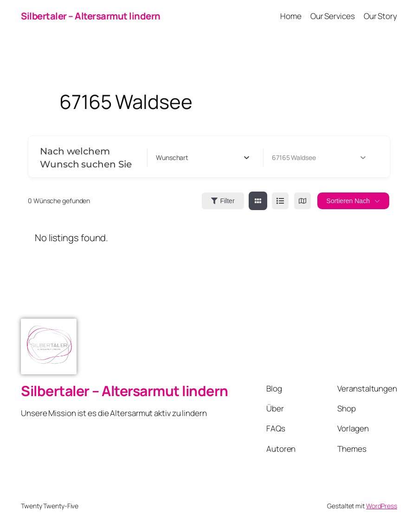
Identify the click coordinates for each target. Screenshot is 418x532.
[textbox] (172, 158)
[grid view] (258, 201)
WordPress (382, 506)
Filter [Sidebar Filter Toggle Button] (223, 201)
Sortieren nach (348, 201)
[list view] (280, 201)
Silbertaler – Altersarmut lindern (91, 16)
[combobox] (203, 158)
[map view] (302, 201)
